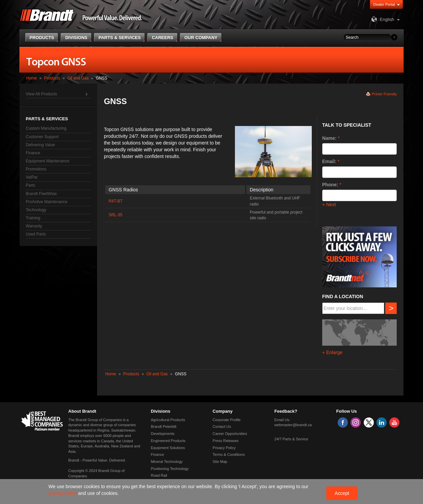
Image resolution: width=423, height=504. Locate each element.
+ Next (329, 204)
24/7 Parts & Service (291, 439)
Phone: (330, 185)
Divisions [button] (76, 38)
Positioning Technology (170, 469)
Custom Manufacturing (46, 128)
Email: (329, 161)
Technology (36, 210)
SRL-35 (115, 215)
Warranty (34, 226)
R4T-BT (115, 201)
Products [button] (42, 38)
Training (33, 218)
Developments (163, 434)
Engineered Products (168, 441)
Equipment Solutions (168, 448)
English (382, 19)
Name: (329, 138)
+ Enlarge (332, 352)
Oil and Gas (78, 78)
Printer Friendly (384, 94)
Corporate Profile (227, 420)
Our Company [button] (201, 38)
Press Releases (226, 441)
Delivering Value (41, 145)
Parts (31, 185)
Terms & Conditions (229, 454)
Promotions (36, 169)
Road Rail (159, 475)
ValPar (32, 177)
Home (32, 78)
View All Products (42, 94)
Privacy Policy (224, 448)
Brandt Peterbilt (164, 427)
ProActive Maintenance (47, 202)
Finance (33, 153)
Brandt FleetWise (41, 194)
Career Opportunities (230, 434)
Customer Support (42, 137)
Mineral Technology (167, 462)
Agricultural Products (168, 420)
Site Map (220, 462)
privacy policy (63, 493)
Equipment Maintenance (48, 161)
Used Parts (36, 234)
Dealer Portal (384, 4)
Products (52, 78)
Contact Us (222, 427)
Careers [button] (162, 38)
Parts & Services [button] (119, 38)
